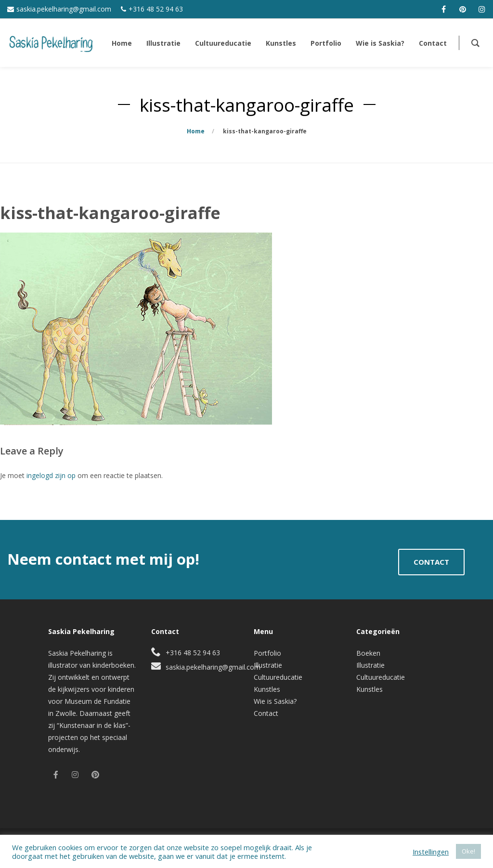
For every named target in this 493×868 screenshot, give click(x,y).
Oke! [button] (468, 851)
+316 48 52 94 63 (156, 9)
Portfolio (267, 653)
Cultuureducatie (278, 677)
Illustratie (268, 665)
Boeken (368, 653)
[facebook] (443, 9)
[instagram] (482, 9)
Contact (266, 713)
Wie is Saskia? (275, 701)
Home (196, 131)
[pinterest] (463, 9)
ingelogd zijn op (51, 475)
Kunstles (267, 689)
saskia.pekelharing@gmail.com (64, 9)
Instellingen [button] (431, 852)
